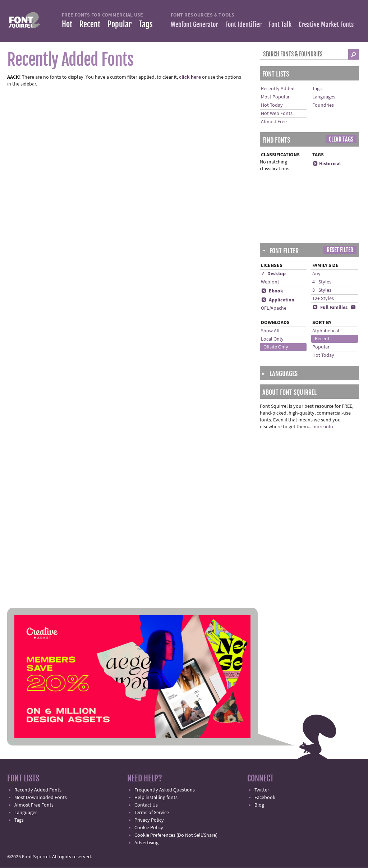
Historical (326, 164)
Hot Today (272, 105)
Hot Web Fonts (277, 114)
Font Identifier (243, 24)
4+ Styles (322, 282)
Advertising (146, 843)
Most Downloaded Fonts (41, 798)
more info (323, 427)
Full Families (330, 308)
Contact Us (146, 805)
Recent (90, 24)
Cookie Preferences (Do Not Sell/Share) (176, 835)
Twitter (262, 790)
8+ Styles (322, 290)
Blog (259, 805)
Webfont (270, 282)
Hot (67, 24)
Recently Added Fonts (38, 790)
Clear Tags (341, 139)
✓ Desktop (273, 274)
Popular (119, 24)
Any (316, 274)
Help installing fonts (156, 798)
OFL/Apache (274, 308)
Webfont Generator (194, 24)
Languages (324, 97)
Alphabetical (326, 331)
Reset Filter (340, 250)
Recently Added (278, 89)
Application (278, 300)
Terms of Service (152, 813)
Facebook (265, 798)
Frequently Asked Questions (165, 790)
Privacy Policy (149, 820)
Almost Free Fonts (34, 805)
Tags (146, 24)
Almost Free (274, 122)
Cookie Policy (149, 828)
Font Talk (280, 24)
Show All (270, 331)
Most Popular (275, 97)
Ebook (272, 291)
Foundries (323, 105)
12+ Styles (323, 299)
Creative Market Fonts (326, 24)
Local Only (272, 339)
